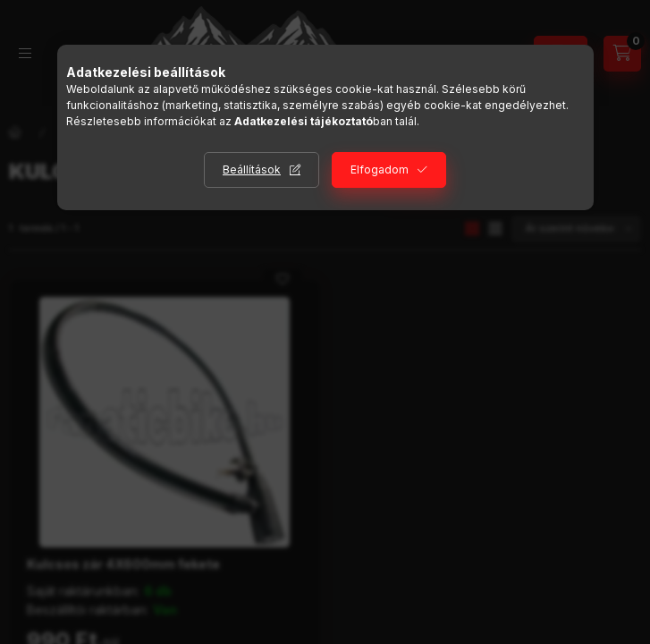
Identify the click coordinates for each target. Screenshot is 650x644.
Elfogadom (380, 169)
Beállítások (252, 169)
